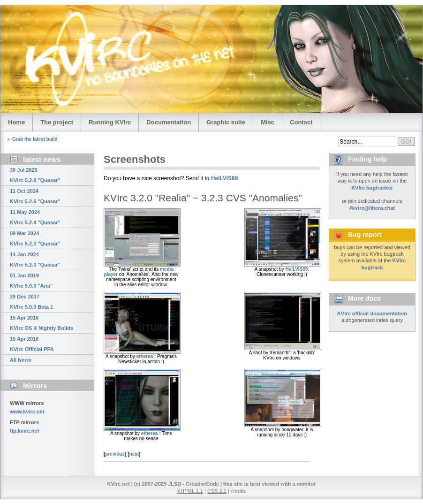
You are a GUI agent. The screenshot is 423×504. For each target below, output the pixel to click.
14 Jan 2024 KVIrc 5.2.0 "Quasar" (35, 260)
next (134, 454)
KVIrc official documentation (372, 313)
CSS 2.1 (217, 491)
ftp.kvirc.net (24, 431)
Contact (301, 122)
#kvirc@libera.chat (372, 208)
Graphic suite (226, 122)
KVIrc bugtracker (372, 188)
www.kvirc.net (27, 412)
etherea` (146, 356)
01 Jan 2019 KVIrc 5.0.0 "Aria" (31, 281)
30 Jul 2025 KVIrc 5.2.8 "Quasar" (35, 175)
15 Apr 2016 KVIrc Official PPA (32, 344)
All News (21, 360)
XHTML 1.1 (190, 491)
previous (115, 454)
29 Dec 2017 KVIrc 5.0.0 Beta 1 (31, 302)
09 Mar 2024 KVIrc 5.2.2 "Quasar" (35, 238)
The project (57, 122)
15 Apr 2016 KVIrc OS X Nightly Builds (42, 323)
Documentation (169, 122)
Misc (268, 122)
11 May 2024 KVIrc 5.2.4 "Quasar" (35, 217)
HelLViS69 (225, 178)
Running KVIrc (110, 122)
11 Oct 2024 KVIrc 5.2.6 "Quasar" (35, 196)
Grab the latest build (35, 139)
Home (16, 122)
